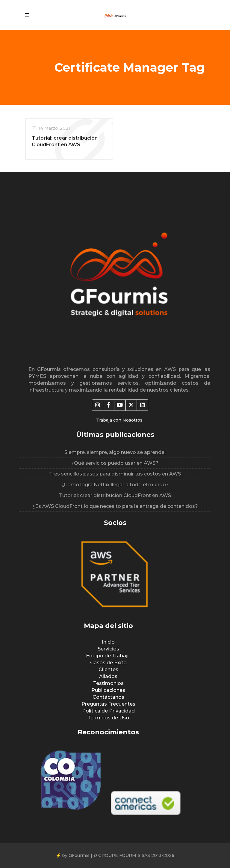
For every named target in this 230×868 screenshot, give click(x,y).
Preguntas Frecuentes (108, 704)
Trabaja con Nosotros (119, 420)
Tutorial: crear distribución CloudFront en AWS (115, 495)
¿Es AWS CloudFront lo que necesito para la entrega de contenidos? (115, 506)
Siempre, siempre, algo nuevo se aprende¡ (115, 452)
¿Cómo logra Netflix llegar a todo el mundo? (115, 485)
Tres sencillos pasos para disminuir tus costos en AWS (115, 474)
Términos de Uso (108, 718)
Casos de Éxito (108, 663)
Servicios (108, 649)
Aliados (108, 676)
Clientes (108, 670)
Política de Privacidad (108, 711)
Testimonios (108, 683)
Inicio (108, 642)
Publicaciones (108, 690)
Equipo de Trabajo (108, 656)
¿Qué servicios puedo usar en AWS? (115, 463)
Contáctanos (108, 697)
